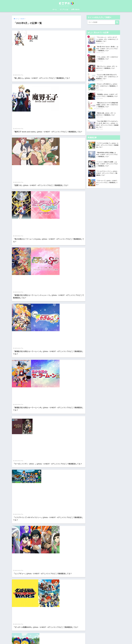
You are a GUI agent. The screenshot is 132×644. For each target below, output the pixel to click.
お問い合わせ (75, 9)
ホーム (55, 9)
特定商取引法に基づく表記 (78, 636)
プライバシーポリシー (66, 639)
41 (54, 572)
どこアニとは (64, 9)
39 (43, 572)
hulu (53, 598)
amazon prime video (58, 614)
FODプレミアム (56, 602)
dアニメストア (56, 610)
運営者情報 (55, 636)
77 (61, 572)
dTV (52, 606)
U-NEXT (54, 594)
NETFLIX (54, 618)
